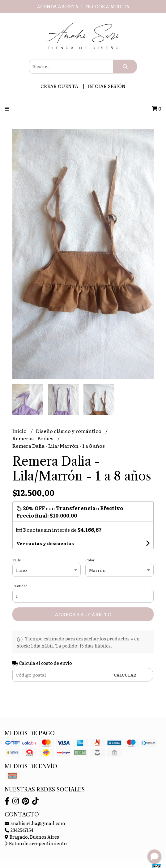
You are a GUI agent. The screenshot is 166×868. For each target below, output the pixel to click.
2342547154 (19, 830)
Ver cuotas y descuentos (45, 543)
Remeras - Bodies (33, 438)
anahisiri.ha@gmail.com (35, 823)
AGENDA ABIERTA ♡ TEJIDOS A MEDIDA (83, 6)
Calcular (125, 675)
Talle (17, 560)
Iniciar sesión (106, 86)
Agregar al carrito (83, 614)
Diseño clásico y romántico (69, 431)
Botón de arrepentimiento (36, 843)
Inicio (20, 431)
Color (90, 560)
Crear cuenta (59, 86)
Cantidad (20, 586)
